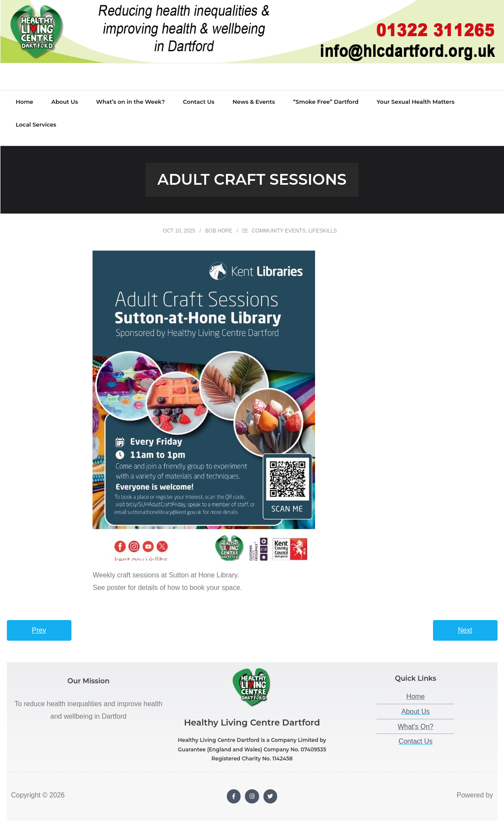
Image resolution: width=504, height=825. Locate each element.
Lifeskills (323, 222)
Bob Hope (219, 222)
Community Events (279, 222)
